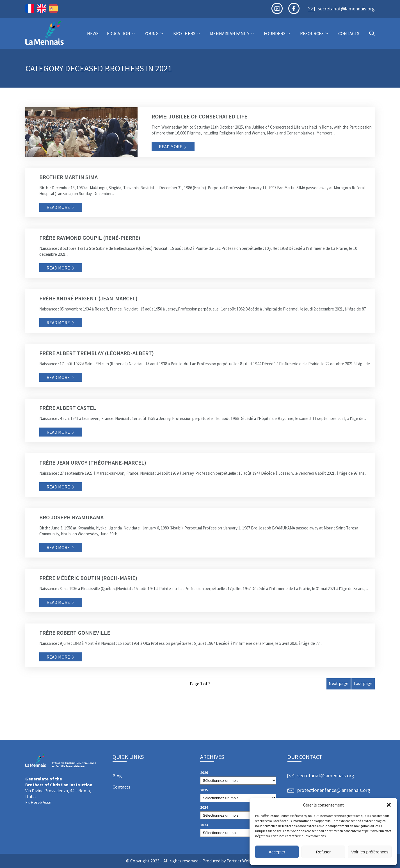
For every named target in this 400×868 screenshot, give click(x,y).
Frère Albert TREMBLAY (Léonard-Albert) (97, 353)
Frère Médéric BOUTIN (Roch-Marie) (88, 578)
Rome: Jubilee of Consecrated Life (199, 116)
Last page (363, 683)
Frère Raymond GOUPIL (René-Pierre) (90, 238)
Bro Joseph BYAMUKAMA (71, 517)
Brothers (187, 33)
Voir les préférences (370, 852)
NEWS (93, 33)
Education (122, 33)
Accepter (277, 852)
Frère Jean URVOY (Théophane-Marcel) (93, 462)
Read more (171, 147)
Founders (278, 33)
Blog (117, 776)
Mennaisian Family (233, 33)
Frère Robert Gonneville (75, 633)
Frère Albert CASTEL (68, 408)
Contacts (349, 33)
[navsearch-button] (372, 34)
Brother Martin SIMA (68, 177)
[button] (389, 805)
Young (155, 33)
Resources (315, 33)
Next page (339, 683)
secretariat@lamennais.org (346, 9)
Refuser (324, 852)
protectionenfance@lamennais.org (334, 790)
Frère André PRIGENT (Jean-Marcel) (88, 298)
